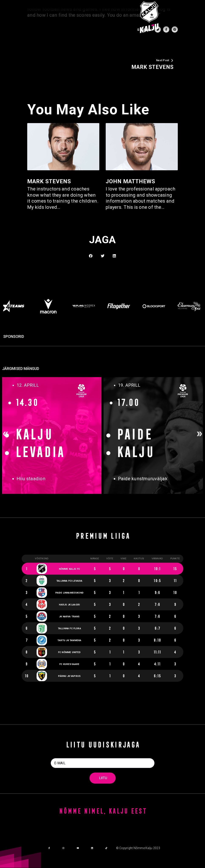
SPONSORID (14, 337)
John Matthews (130, 181)
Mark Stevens (49, 181)
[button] (91, 256)
